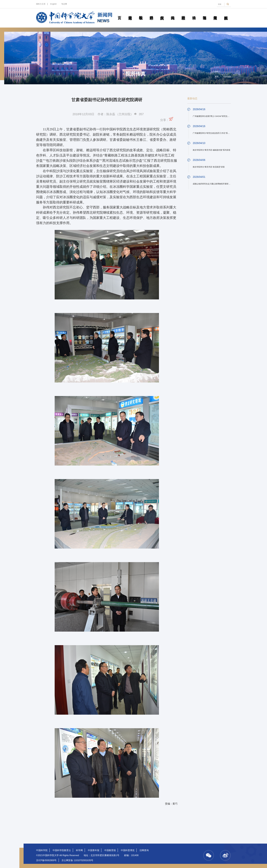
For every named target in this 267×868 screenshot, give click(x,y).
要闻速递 (130, 13)
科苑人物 (173, 13)
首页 (120, 13)
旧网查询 (144, 850)
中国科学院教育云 (62, 850)
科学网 (79, 850)
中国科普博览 (128, 850)
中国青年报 (94, 850)
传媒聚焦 (215, 13)
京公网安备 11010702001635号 (77, 860)
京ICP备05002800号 (46, 860)
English (54, 4)
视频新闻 (226, 13)
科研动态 (151, 13)
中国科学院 (42, 850)
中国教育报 (110, 850)
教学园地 (141, 13)
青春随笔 (205, 13)
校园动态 (183, 13)
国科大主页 (41, 4)
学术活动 (194, 13)
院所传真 (162, 13)
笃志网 (64, 4)
